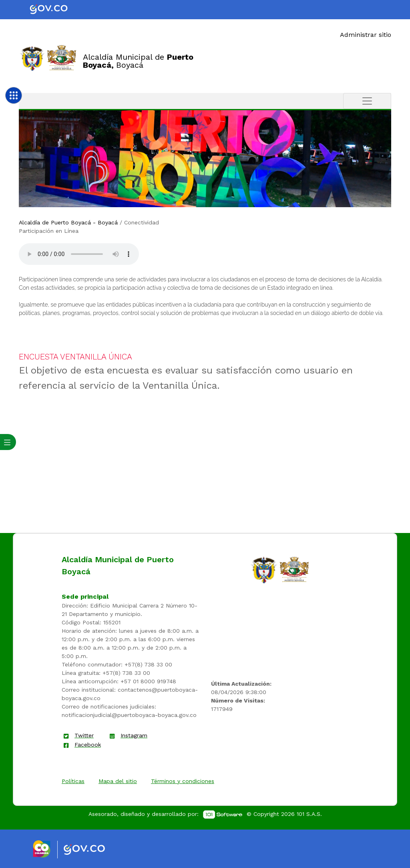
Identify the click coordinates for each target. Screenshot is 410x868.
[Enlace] (32, 58)
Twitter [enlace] (84, 735)
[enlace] (264, 569)
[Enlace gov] (91, 850)
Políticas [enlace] (73, 781)
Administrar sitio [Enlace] (366, 35)
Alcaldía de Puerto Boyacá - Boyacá (68, 222)
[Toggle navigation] (367, 101)
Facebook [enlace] (88, 745)
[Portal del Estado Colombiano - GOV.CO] (55, 10)
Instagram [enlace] (134, 735)
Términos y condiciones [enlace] (183, 781)
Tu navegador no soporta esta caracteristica (79, 254)
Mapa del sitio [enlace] (118, 781)
